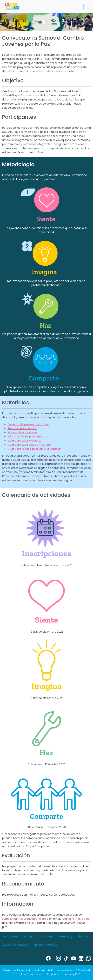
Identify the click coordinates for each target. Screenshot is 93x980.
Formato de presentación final (28, 424)
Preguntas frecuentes (39, 937)
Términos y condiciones (73, 937)
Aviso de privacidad (15, 945)
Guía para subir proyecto (25, 441)
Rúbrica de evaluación (22, 428)
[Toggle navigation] (84, 7)
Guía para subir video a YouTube (29, 445)
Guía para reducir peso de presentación (35, 449)
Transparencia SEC (45, 945)
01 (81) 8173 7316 (79, 919)
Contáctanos (11, 937)
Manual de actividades (22, 432)
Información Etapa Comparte (28, 437)
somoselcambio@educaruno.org (24, 919)
